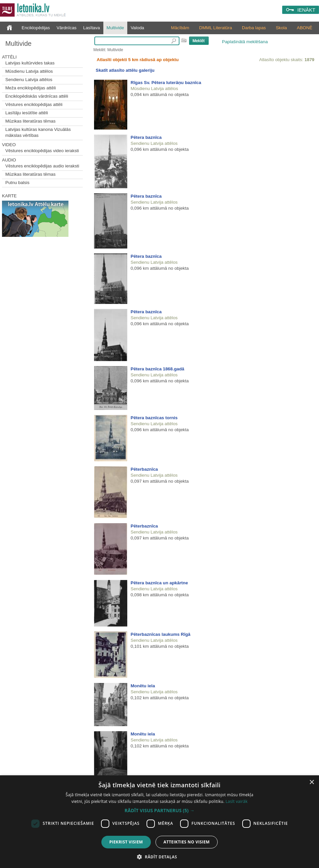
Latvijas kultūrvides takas (30, 63)
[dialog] (159, 822)
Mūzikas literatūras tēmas (30, 121)
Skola (281, 28)
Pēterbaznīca (144, 469)
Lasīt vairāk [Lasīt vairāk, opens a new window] (237, 801)
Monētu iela (143, 686)
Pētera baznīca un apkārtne (159, 583)
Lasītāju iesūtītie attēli (27, 113)
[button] (159, 811)
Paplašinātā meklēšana (245, 42)
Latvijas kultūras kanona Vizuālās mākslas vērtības (38, 132)
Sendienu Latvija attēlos (29, 80)
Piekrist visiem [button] (126, 842)
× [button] (312, 782)
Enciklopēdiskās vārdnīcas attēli (37, 96)
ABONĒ (305, 28)
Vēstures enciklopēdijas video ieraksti (42, 151)
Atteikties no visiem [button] (187, 842)
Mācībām (180, 28)
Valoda (137, 28)
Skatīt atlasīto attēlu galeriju (125, 70)
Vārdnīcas (66, 28)
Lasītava (91, 28)
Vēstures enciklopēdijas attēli (34, 104)
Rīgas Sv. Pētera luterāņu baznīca (166, 83)
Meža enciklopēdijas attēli (31, 88)
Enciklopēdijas (36, 28)
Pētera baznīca (146, 137)
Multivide (115, 28)
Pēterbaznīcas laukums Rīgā (160, 634)
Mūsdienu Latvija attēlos (29, 71)
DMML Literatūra (215, 28)
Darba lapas (254, 28)
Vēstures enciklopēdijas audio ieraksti (42, 166)
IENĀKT (306, 10)
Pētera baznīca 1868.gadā (158, 369)
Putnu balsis (17, 183)
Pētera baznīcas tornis (154, 418)
